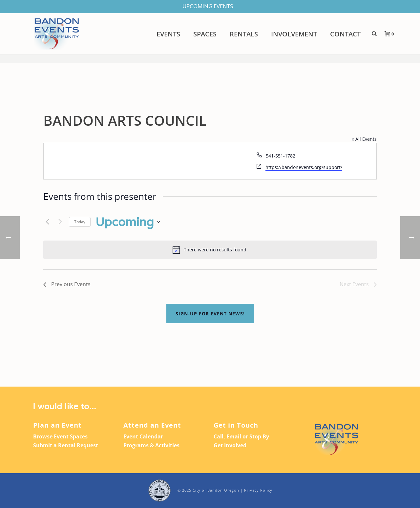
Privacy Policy (258, 490)
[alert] (210, 250)
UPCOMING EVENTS (208, 6)
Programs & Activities (151, 445)
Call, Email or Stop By (241, 436)
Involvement (294, 34)
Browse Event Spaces (60, 436)
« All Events (364, 139)
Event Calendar (143, 436)
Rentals (244, 34)
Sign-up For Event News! (210, 314)
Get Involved (230, 445)
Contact (345, 34)
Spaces (205, 34)
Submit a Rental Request (66, 445)
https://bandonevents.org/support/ (304, 167)
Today (80, 222)
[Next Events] (60, 222)
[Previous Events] (47, 222)
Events (168, 34)
